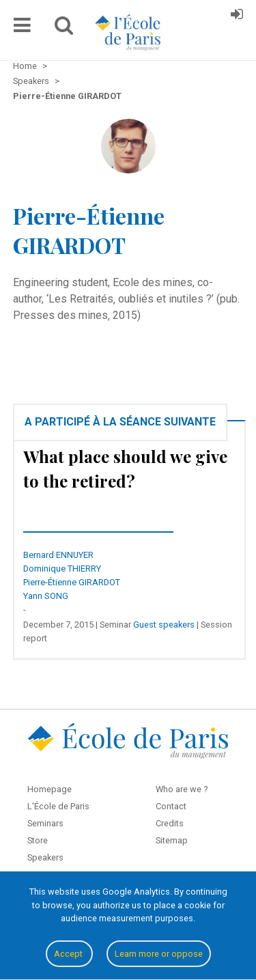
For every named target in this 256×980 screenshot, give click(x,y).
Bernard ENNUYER (58, 555)
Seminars (45, 823)
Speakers (45, 857)
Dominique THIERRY (62, 569)
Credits (170, 823)
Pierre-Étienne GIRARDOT (72, 582)
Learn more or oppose (159, 954)
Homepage (49, 789)
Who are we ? (182, 789)
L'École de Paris (58, 806)
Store (38, 840)
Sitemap (172, 840)
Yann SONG (46, 596)
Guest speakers (164, 625)
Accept (69, 954)
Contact (171, 806)
